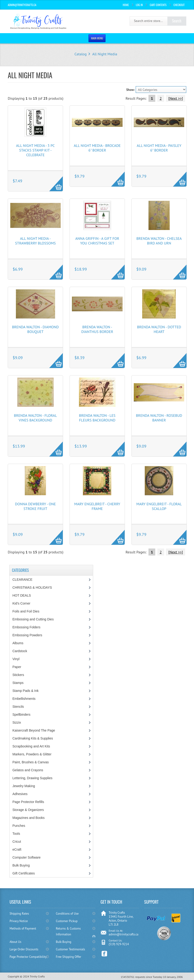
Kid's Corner (21, 603)
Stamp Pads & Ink (25, 691)
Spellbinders (21, 715)
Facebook (104, 954)
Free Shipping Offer (68, 957)
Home (126, 5)
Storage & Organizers (28, 810)
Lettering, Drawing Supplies (32, 778)
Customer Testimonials (70, 949)
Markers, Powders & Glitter (32, 754)
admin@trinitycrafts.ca (123, 934)
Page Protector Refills (28, 802)
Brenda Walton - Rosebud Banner (159, 418)
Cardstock (20, 651)
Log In (139, 5)
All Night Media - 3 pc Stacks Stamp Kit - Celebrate (35, 150)
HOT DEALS (22, 595)
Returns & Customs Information (68, 931)
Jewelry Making (24, 786)
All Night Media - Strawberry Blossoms (35, 241)
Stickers (18, 675)
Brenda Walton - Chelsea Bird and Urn (159, 241)
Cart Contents (158, 5)
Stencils (18, 707)
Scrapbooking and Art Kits (31, 746)
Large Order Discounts (24, 949)
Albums (18, 643)
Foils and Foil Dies (26, 611)
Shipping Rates (19, 914)
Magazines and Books (28, 818)
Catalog (81, 54)
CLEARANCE (22, 580)
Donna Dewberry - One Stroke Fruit (35, 506)
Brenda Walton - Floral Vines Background (35, 418)
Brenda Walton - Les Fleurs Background (97, 418)
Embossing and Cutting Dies (33, 619)
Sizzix (17, 722)
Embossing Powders (27, 635)
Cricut (17, 842)
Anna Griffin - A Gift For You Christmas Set (97, 241)
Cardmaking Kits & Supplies (33, 738)
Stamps (18, 683)
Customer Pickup (67, 921)
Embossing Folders (26, 627)
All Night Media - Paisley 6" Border (159, 148)
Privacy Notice (19, 921)
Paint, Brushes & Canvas (31, 762)
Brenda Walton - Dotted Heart (159, 329)
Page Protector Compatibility (28, 957)
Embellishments (24, 699)
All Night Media (105, 54)
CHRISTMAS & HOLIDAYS (32, 587)
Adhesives (20, 794)
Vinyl (16, 659)
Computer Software (26, 857)
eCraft (17, 849)
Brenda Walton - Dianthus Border (97, 329)
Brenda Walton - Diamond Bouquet (35, 329)
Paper (17, 667)
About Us (15, 942)
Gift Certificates (24, 873)
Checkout (179, 5)
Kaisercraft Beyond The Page (34, 730)
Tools (16, 834)
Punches (19, 826)
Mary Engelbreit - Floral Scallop (159, 506)
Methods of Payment (23, 929)
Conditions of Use (67, 914)
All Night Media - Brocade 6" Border (97, 148)
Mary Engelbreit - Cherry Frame (97, 506)
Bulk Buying (21, 865)
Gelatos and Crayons (28, 770)
